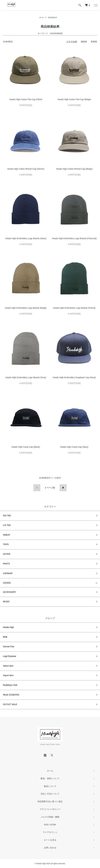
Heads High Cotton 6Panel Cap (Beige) (74, 169)
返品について (50, 786)
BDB (5, 637)
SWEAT (7, 535)
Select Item (8, 666)
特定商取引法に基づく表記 (50, 801)
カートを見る (50, 840)
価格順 (84, 42)
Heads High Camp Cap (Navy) (74, 447)
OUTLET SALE (10, 704)
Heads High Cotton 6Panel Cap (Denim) (26, 169)
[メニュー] (96, 5)
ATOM (53, 825)
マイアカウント (50, 832)
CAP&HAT (8, 573)
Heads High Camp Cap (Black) (26, 447)
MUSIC (6, 602)
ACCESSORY (10, 592)
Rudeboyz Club (10, 685)
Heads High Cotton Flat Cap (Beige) (74, 99)
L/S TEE (7, 525)
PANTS (6, 564)
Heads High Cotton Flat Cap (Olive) (26, 99)
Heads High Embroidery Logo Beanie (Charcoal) (74, 238)
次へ (63, 488)
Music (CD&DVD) (11, 695)
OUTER (7, 554)
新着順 (94, 42)
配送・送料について (50, 778)
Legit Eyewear (10, 656)
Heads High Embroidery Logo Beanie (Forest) (74, 308)
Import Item (8, 675)
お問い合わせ (50, 848)
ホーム (42, 17)
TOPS (6, 544)
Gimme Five (9, 647)
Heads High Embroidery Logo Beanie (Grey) (26, 377)
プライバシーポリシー (50, 809)
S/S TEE (7, 516)
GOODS (7, 583)
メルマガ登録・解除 (50, 817)
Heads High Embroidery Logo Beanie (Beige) (26, 308)
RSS (46, 825)
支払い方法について (50, 794)
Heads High (8, 627)
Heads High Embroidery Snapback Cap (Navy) (74, 377)
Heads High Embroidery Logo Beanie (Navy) (26, 238)
